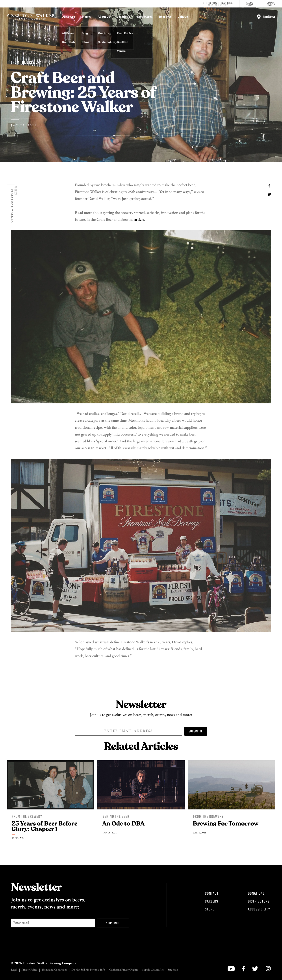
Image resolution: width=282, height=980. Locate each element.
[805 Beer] (250, 4)
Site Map (173, 970)
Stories (86, 17)
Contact (212, 894)
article (139, 220)
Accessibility (259, 909)
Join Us (183, 17)
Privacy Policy (29, 970)
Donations (256, 894)
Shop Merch (145, 17)
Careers (211, 901)
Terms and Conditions (54, 970)
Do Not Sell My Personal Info (88, 970)
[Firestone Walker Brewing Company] (218, 4)
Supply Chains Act (153, 970)
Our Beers (68, 17)
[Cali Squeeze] (271, 4)
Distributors (259, 901)
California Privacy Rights (124, 970)
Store (210, 909)
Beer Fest (165, 17)
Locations (123, 17)
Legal (14, 970)
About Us (104, 17)
